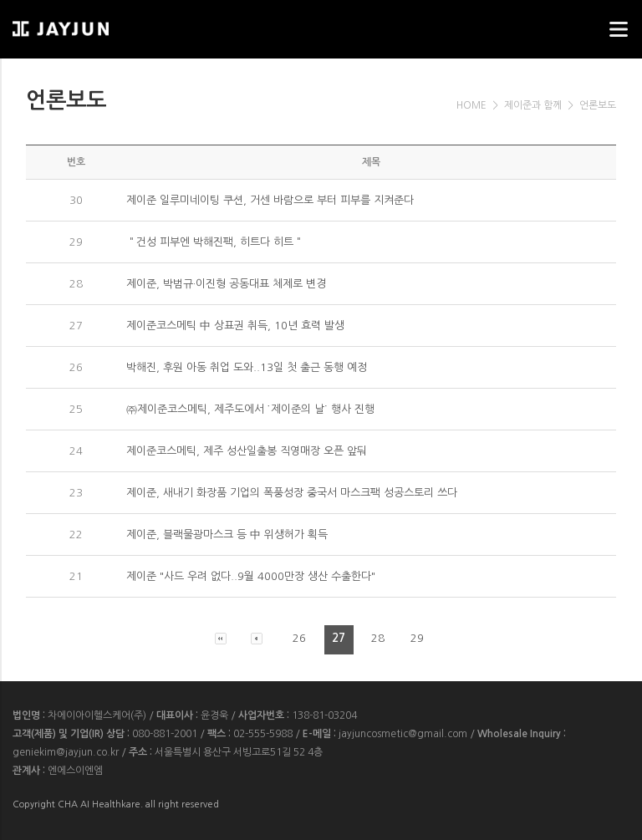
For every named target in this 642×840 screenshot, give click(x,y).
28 (378, 638)
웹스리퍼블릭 (96, 24)
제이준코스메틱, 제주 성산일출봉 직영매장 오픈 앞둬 (247, 451)
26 (299, 638)
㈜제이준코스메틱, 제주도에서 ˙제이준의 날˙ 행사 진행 (251, 409)
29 (417, 638)
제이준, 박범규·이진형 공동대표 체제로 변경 (226, 284)
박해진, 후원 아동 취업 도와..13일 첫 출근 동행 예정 (247, 367)
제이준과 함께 (533, 105)
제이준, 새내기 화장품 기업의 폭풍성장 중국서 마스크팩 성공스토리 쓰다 (292, 493)
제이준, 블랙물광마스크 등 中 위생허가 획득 (227, 535)
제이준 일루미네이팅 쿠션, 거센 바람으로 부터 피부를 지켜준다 (270, 200)
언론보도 (598, 105)
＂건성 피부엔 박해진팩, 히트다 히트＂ (215, 242)
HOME (471, 105)
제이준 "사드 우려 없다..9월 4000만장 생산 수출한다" (251, 576)
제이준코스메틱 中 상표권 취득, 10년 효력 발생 (235, 326)
